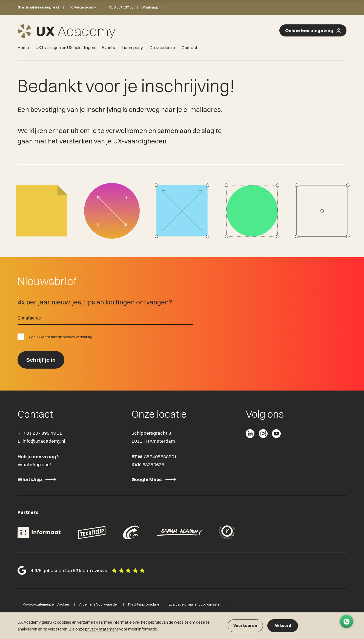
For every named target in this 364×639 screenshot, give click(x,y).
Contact (190, 47)
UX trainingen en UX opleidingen (65, 47)
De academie (162, 47)
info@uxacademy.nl (84, 7)
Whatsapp (150, 7)
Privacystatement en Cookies (46, 604)
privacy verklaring (78, 337)
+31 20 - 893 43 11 (43, 433)
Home (23, 47)
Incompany (132, 47)
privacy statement (102, 629)
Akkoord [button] (283, 626)
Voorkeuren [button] (245, 626)
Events (108, 47)
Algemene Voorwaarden (99, 604)
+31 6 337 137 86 (120, 7)
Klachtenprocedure (144, 604)
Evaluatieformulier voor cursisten (195, 604)
